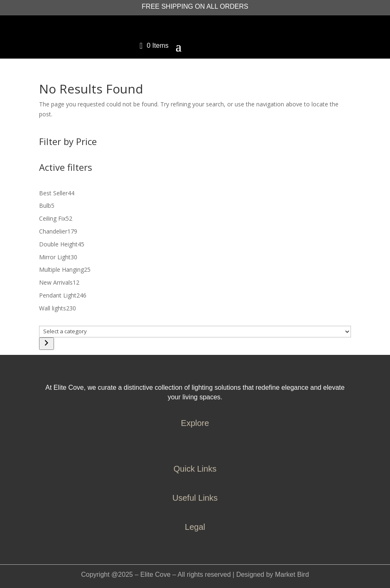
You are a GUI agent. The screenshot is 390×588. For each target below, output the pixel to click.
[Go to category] (47, 344)
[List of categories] (195, 332)
